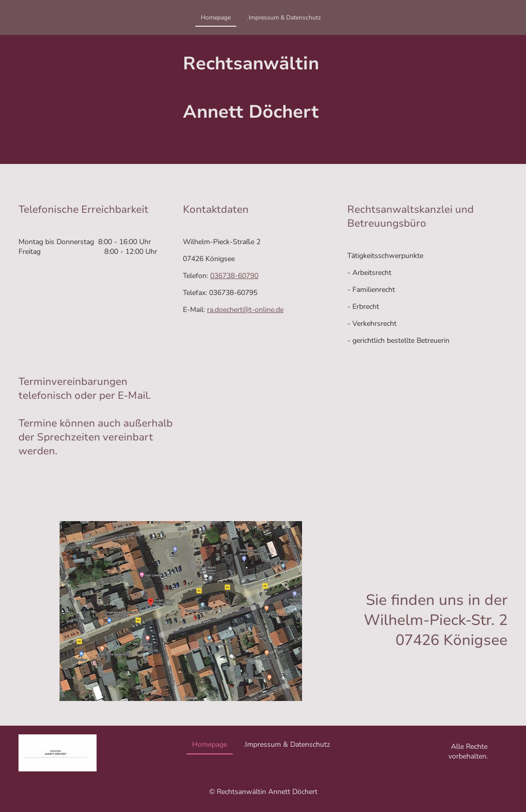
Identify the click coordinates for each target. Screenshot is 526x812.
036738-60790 (234, 276)
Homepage (216, 17)
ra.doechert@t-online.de (245, 310)
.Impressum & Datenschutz (284, 17)
